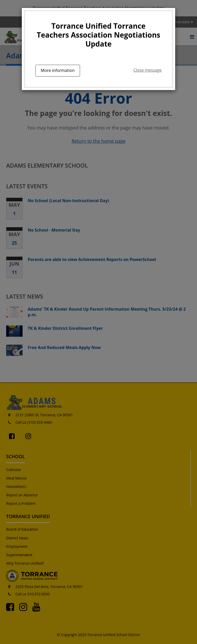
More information (58, 70)
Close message (147, 70)
